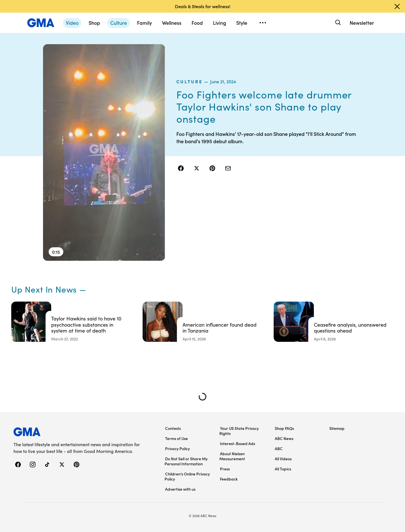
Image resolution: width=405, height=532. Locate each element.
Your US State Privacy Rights (239, 431)
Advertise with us (180, 489)
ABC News (284, 438)
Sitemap (337, 428)
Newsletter (362, 23)
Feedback (229, 479)
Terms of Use (176, 438)
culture (190, 81)
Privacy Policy (177, 448)
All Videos (283, 459)
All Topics (283, 469)
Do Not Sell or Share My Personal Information (186, 461)
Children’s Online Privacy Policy (187, 476)
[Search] (337, 23)
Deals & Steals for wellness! (203, 6)
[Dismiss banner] (397, 6)
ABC (279, 448)
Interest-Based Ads (238, 443)
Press (225, 469)
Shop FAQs (284, 428)
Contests (173, 428)
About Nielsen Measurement (232, 456)
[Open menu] (263, 23)
